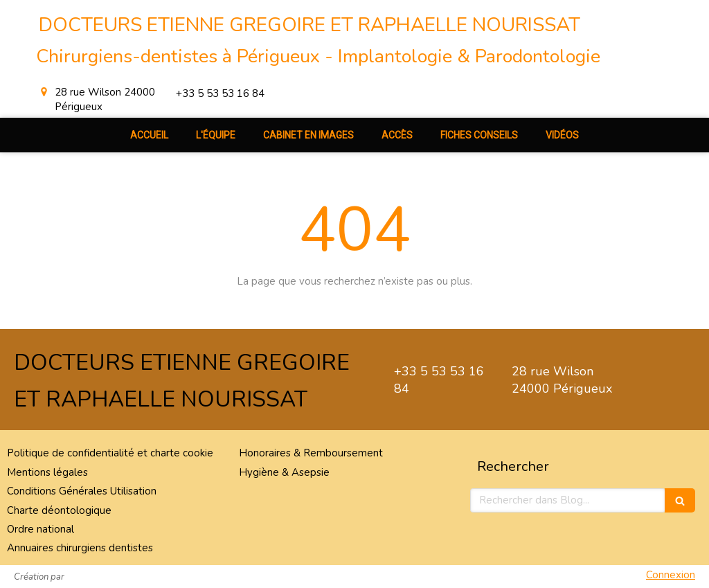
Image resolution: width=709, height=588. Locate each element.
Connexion (671, 575)
